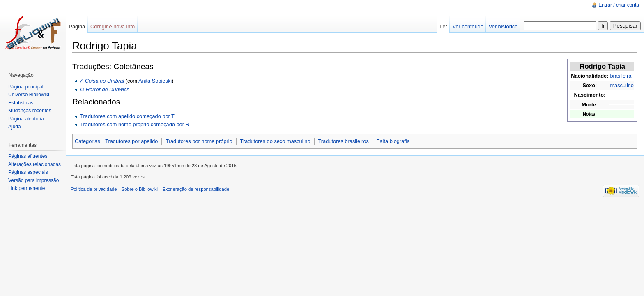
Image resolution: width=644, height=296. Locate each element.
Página (77, 27)
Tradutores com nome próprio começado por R (135, 124)
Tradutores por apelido (131, 141)
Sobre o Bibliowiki (140, 189)
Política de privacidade (94, 189)
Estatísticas (21, 103)
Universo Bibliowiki (29, 95)
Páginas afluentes (28, 156)
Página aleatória (26, 119)
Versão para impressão (33, 180)
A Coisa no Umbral (102, 81)
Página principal (26, 87)
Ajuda (15, 127)
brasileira (621, 76)
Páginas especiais (28, 172)
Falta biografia (393, 141)
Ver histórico (503, 27)
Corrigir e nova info (113, 27)
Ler (443, 27)
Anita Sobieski (155, 81)
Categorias (87, 141)
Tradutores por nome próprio (199, 141)
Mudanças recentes (30, 111)
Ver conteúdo (468, 27)
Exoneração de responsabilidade (196, 189)
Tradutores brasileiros (344, 141)
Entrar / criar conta (619, 5)
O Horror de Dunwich (105, 89)
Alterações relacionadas (34, 164)
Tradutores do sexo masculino (275, 141)
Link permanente (26, 188)
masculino (622, 85)
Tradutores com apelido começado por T (127, 116)
